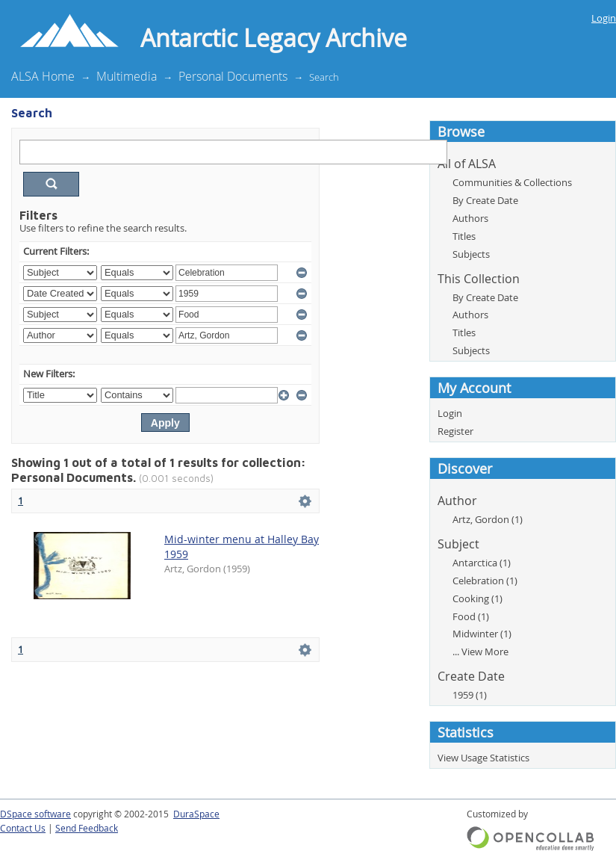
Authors (470, 218)
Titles (464, 236)
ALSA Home (43, 76)
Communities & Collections (512, 182)
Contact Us (23, 828)
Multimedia (127, 76)
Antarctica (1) (482, 563)
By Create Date (485, 200)
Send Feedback (87, 828)
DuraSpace (196, 814)
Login (604, 18)
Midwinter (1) (482, 634)
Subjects (471, 254)
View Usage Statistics (483, 758)
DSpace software (35, 814)
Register (455, 431)
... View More (480, 652)
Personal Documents (233, 76)
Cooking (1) (477, 598)
